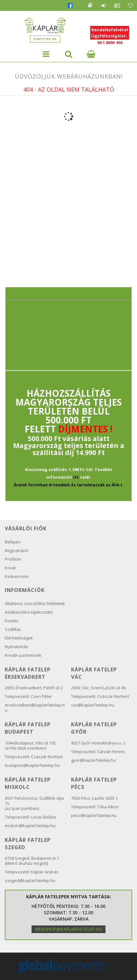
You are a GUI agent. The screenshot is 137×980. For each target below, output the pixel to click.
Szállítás (13, 629)
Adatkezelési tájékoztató (29, 612)
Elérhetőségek (19, 638)
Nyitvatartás (17, 647)
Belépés (104, 5)
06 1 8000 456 (110, 42)
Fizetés (12, 621)
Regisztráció (17, 550)
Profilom (13, 559)
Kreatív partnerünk (23, 655)
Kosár (11, 568)
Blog (90, 5)
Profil (117, 5)
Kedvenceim (17, 576)
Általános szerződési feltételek (35, 603)
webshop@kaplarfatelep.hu (68, 929)
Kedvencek (130, 5)
